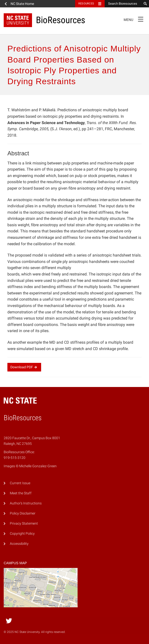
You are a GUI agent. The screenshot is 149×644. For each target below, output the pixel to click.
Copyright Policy (22, 534)
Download (24, 367)
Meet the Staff (21, 493)
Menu (135, 19)
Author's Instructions (26, 503)
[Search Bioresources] (123, 4)
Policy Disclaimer (23, 513)
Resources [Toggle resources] (86, 4)
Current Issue (20, 483)
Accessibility (19, 544)
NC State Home (22, 4)
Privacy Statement (24, 523)
